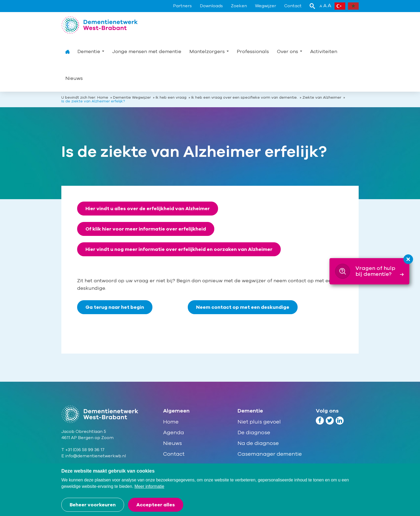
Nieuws (74, 78)
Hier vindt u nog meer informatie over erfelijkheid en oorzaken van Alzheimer (179, 249)
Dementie (91, 51)
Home (67, 51)
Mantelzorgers (209, 51)
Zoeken (239, 6)
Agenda (174, 433)
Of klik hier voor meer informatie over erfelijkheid (146, 229)
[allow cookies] (156, 505)
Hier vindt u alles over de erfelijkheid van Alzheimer (148, 209)
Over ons (290, 51)
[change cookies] (93, 505)
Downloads (211, 6)
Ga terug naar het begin (115, 307)
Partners (182, 6)
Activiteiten (324, 51)
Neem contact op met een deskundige (243, 307)
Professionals (253, 51)
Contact (293, 6)
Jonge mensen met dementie (147, 51)
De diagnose (254, 433)
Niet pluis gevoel (259, 422)
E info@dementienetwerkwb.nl (94, 456)
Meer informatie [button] (149, 486)
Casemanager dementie (270, 454)
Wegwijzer (266, 6)
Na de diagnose (258, 443)
